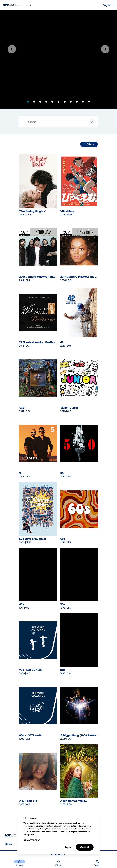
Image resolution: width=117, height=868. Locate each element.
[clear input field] (92, 122)
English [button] (107, 5)
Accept (85, 847)
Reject (68, 847)
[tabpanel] (58, 60)
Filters (90, 144)
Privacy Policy (32, 840)
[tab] (28, 102)
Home (9, 844)
